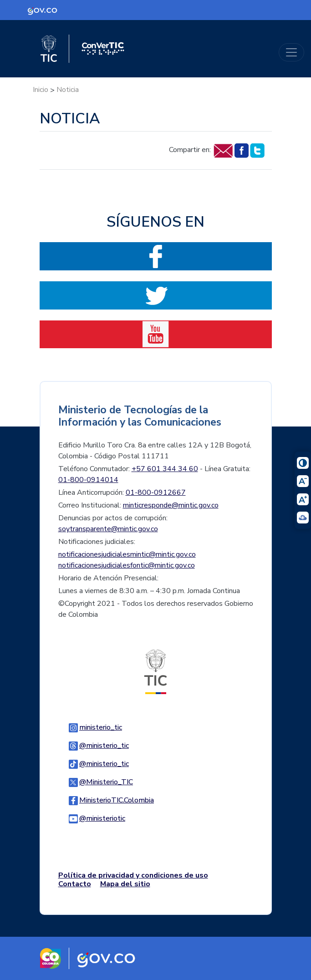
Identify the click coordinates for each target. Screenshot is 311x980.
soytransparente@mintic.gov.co (108, 529)
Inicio (41, 90)
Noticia (68, 90)
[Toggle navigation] (291, 52)
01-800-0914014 (88, 480)
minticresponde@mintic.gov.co (171, 505)
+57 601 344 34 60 (165, 469)
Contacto (75, 884)
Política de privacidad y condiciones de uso (133, 875)
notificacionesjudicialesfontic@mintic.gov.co (127, 565)
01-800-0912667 (156, 493)
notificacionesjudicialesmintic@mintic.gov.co (127, 554)
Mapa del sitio (125, 884)
